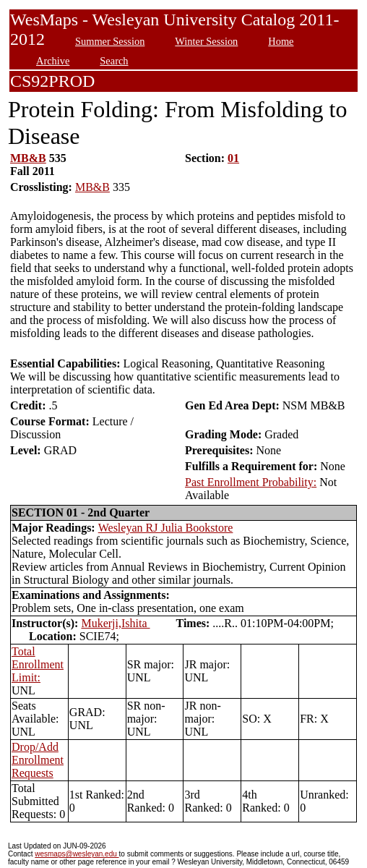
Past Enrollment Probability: (251, 482)
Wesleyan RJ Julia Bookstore (166, 528)
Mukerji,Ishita (115, 623)
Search (114, 61)
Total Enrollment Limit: (38, 664)
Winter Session (206, 41)
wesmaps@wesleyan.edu (77, 854)
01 (233, 158)
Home (281, 41)
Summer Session (110, 41)
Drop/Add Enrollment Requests (38, 760)
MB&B (28, 158)
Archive (53, 61)
